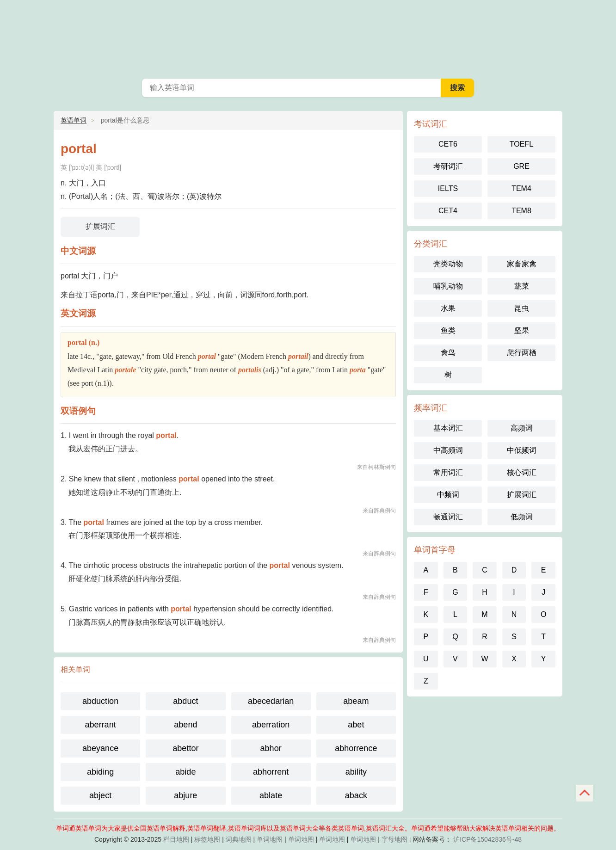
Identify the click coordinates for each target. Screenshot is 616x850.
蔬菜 (522, 286)
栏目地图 (176, 839)
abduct (185, 701)
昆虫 (522, 308)
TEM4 (521, 188)
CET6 (448, 144)
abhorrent (271, 772)
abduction (100, 701)
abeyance (100, 748)
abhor (271, 748)
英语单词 (308, 37)
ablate (271, 795)
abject (100, 795)
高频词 (522, 428)
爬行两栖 (522, 353)
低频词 (522, 517)
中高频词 (448, 450)
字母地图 (394, 839)
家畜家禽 (522, 264)
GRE (521, 166)
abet (356, 725)
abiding (100, 772)
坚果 (522, 330)
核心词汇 (522, 472)
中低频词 (522, 450)
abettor (185, 748)
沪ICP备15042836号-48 (487, 839)
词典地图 (239, 839)
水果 (448, 308)
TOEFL (521, 144)
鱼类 (448, 330)
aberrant (101, 725)
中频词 (448, 495)
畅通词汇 (448, 517)
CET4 (448, 211)
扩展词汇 (100, 226)
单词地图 (270, 839)
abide (185, 772)
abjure (185, 795)
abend (185, 725)
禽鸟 (448, 353)
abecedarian (271, 701)
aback (356, 795)
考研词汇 (448, 166)
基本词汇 (448, 428)
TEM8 (521, 211)
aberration (271, 725)
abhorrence (356, 748)
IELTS (448, 188)
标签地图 (207, 839)
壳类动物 (448, 264)
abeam (356, 701)
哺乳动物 (448, 286)
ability (356, 772)
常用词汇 (448, 472)
